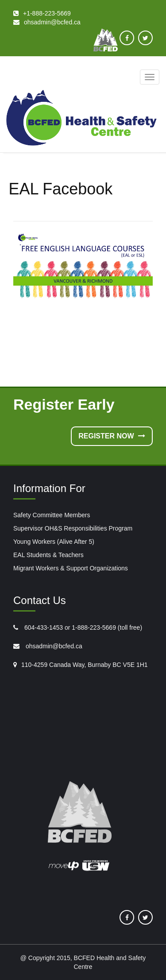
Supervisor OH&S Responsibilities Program (73, 528)
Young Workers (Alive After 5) (54, 542)
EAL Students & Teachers (48, 555)
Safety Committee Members (52, 515)
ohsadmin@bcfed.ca (53, 646)
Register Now (112, 436)
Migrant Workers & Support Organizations (71, 568)
